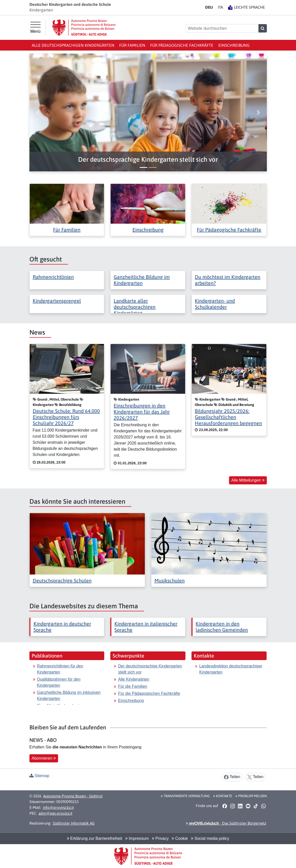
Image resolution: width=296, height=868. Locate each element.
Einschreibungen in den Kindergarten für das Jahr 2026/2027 (142, 412)
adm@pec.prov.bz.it (55, 813)
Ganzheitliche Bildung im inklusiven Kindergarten (69, 695)
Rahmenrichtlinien (53, 277)
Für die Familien (133, 686)
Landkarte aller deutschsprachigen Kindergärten (135, 307)
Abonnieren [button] (44, 758)
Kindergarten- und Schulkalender (215, 304)
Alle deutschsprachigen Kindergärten (73, 45)
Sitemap (42, 776)
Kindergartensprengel (57, 301)
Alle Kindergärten (134, 679)
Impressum (137, 838)
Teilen (232, 777)
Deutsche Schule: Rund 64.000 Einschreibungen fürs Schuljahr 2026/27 (66, 417)
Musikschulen (170, 580)
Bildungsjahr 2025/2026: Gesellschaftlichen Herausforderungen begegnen (228, 417)
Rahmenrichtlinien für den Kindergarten (60, 669)
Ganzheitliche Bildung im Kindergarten (142, 280)
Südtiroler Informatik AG (74, 823)
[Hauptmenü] (36, 28)
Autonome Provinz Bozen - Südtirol (73, 796)
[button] (148, 160)
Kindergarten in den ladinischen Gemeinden (222, 627)
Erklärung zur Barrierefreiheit (95, 838)
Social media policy (210, 838)
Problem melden (251, 796)
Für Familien (132, 45)
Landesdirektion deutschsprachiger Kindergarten (231, 669)
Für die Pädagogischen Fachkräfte (149, 693)
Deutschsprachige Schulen (62, 580)
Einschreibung (234, 45)
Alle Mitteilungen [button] (248, 480)
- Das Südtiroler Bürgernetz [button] (226, 823)
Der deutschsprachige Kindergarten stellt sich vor (150, 669)
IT (220, 7)
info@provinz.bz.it (58, 807)
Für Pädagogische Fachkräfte (182, 45)
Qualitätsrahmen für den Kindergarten (59, 682)
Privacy (160, 838)
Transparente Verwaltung (185, 796)
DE (209, 7)
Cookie (180, 838)
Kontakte (223, 796)
